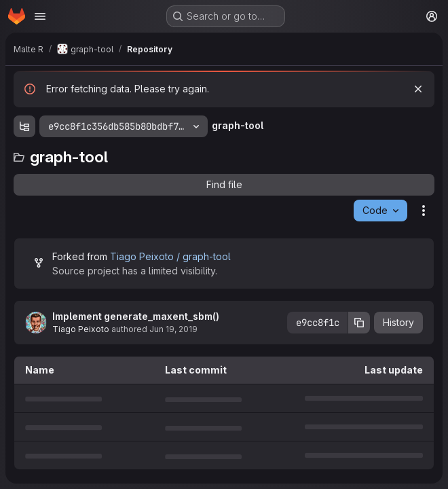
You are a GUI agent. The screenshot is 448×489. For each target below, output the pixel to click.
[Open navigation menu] (40, 16)
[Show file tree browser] (24, 126)
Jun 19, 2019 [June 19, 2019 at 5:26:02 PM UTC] (173, 329)
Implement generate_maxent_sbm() (136, 316)
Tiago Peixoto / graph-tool (170, 256)
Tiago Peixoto (81, 329)
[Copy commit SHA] (359, 323)
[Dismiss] (418, 89)
